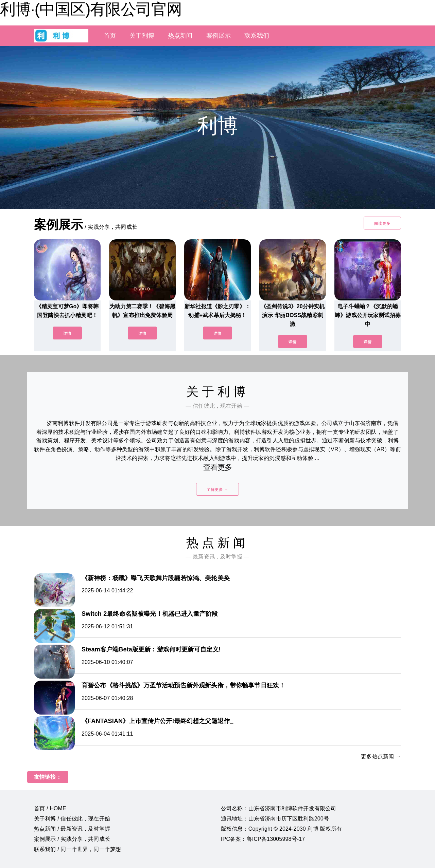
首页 (110, 36)
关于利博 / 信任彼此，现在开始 (72, 819)
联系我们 (257, 36)
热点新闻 (180, 36)
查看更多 (218, 467)
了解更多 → (217, 490)
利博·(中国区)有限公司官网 (91, 9)
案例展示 (219, 36)
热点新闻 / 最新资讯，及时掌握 (72, 829)
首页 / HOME (50, 808)
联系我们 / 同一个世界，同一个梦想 (77, 849)
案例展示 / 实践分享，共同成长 (72, 839)
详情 (67, 333)
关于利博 (142, 36)
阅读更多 (382, 223)
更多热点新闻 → (381, 756)
